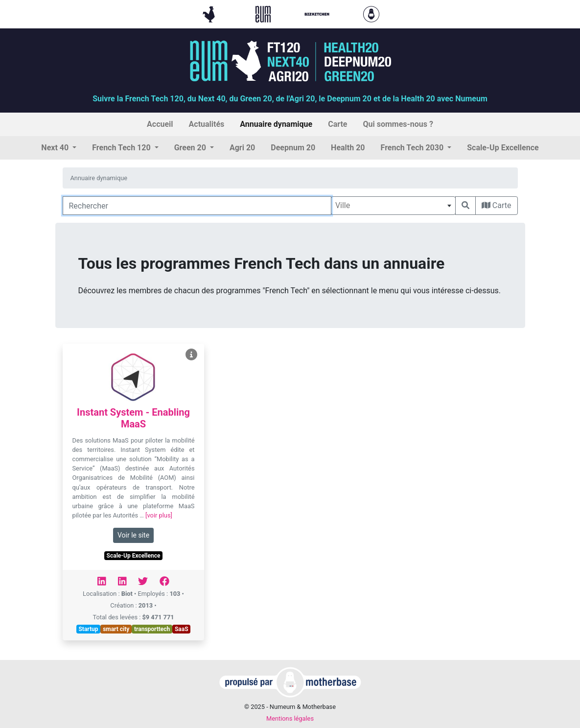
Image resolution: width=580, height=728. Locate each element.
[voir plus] (159, 515)
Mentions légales (290, 718)
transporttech (152, 629)
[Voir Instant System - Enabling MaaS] (191, 355)
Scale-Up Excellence (134, 556)
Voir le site (133, 535)
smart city (116, 629)
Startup (88, 629)
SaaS (182, 629)
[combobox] (393, 206)
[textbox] (393, 206)
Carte (497, 205)
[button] (59, 148)
